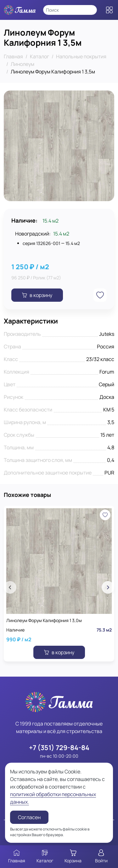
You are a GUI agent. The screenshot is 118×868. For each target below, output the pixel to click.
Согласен (29, 817)
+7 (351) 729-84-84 (59, 747)
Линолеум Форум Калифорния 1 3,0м (44, 620)
